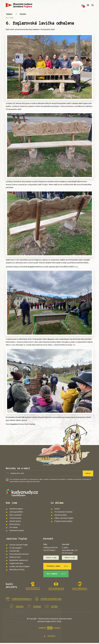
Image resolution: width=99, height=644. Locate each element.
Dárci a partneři (15, 515)
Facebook (20, 607)
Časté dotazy (15, 524)
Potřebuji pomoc (59, 567)
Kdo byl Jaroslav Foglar (19, 545)
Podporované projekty (63, 521)
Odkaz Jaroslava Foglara (64, 518)
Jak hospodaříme (16, 512)
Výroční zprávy (15, 521)
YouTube (54, 607)
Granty (57, 509)
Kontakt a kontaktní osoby (51, 600)
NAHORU (50, 637)
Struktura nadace (16, 509)
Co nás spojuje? (16, 548)
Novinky (23, 14)
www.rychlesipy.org (56, 589)
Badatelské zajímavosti (19, 560)
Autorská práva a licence (19, 554)
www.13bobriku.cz (33, 589)
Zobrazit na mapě (52, 558)
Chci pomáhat (57, 575)
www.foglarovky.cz (80, 589)
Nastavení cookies (17, 531)
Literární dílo (14, 551)
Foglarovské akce (16, 563)
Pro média (13, 528)
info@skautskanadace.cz (22, 600)
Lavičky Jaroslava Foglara (19, 567)
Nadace (9, 14)
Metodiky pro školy (17, 570)
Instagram (37, 607)
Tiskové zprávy (15, 518)
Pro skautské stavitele (63, 512)
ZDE (74, 345)
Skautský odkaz (61, 515)
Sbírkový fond (15, 557)
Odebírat (87, 473)
